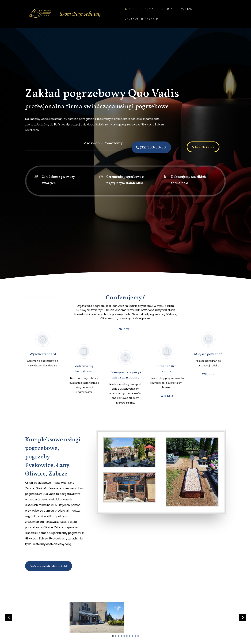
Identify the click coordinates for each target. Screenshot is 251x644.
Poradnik (146, 9)
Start (130, 9)
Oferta (167, 9)
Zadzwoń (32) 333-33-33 (142, 19)
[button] (9, 622)
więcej (167, 396)
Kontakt (187, 9)
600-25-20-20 (198, 147)
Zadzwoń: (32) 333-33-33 (50, 566)
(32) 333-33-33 (146, 147)
